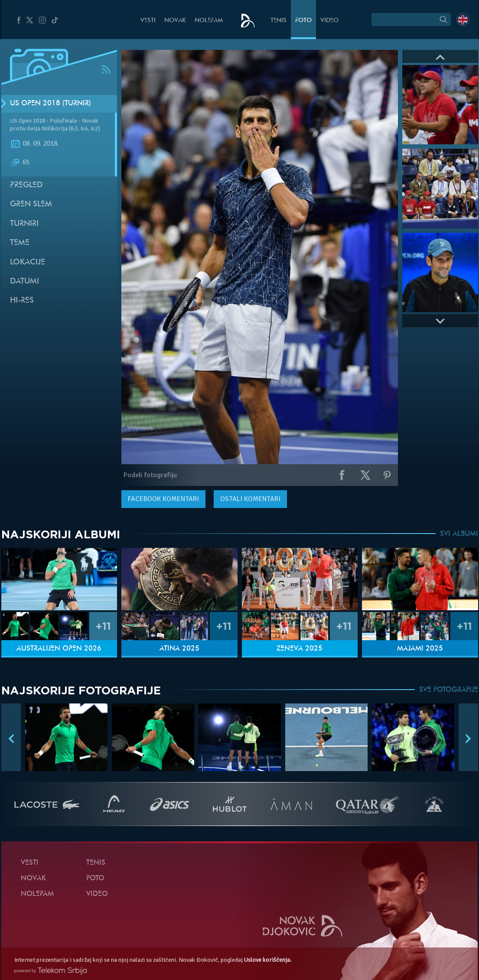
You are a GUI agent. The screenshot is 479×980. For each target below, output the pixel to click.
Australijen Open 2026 (59, 649)
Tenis (279, 21)
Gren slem (31, 204)
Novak (175, 21)
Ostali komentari (250, 499)
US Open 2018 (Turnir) (51, 104)
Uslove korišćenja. (268, 960)
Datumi (24, 282)
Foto (303, 21)
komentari (163, 499)
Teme (20, 243)
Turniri (24, 224)
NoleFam (209, 21)
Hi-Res (22, 301)
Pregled (26, 185)
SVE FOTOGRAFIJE (449, 690)
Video (329, 21)
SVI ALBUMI (459, 534)
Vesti (148, 21)
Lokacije (28, 262)
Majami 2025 (420, 649)
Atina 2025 (179, 649)
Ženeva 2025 (300, 649)
